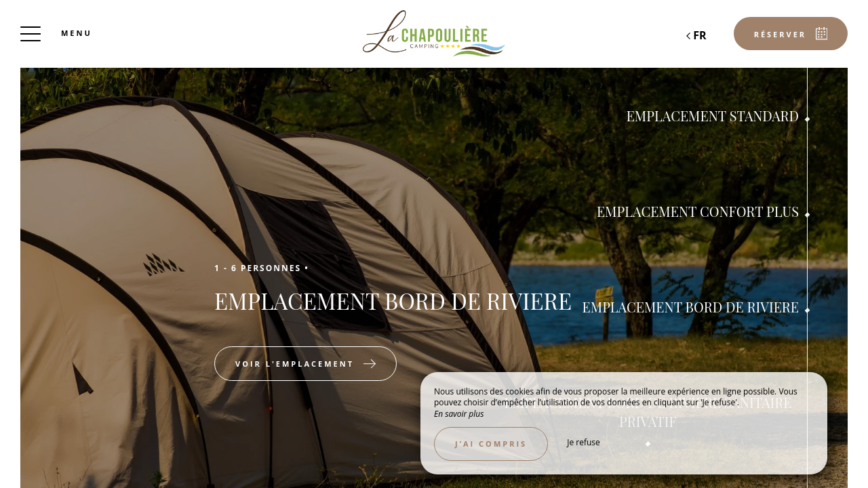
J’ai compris (491, 444)
